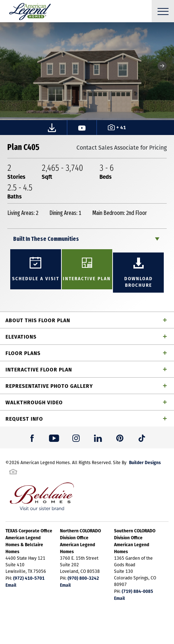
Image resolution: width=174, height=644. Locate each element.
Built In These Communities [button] (46, 239)
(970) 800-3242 (83, 578)
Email (11, 585)
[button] (162, 66)
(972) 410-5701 (29, 578)
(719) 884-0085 (137, 591)
